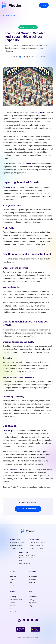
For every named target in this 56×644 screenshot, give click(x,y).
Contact (13, 586)
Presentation (33, 597)
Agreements (33, 603)
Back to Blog (9, 15)
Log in (44, 5)
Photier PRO (33, 576)
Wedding (13, 597)
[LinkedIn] (32, 620)
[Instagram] (19, 620)
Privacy (32, 600)
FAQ (31, 606)
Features (13, 576)
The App (32, 583)
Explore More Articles (28, 509)
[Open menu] (52, 5)
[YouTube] (37, 620)
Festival (13, 609)
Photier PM (33, 579)
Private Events (15, 612)
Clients (12, 579)
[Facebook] (24, 620)
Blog (12, 583)
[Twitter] (28, 620)
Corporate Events (16, 600)
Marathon (13, 603)
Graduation (14, 606)
